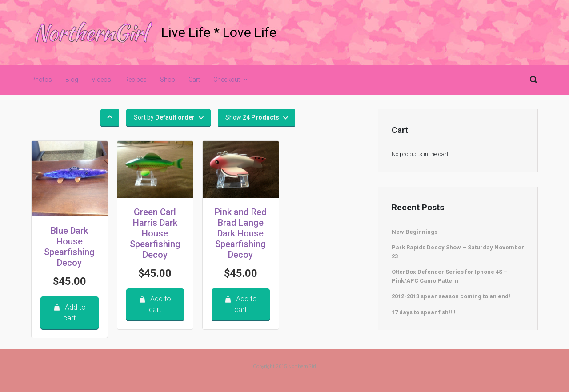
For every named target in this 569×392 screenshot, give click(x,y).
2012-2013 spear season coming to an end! (451, 296)
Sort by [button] (164, 117)
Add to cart (70, 313)
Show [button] (252, 117)
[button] (110, 118)
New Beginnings (415, 232)
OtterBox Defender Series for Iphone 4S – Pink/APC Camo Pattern (450, 276)
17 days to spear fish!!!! (424, 312)
